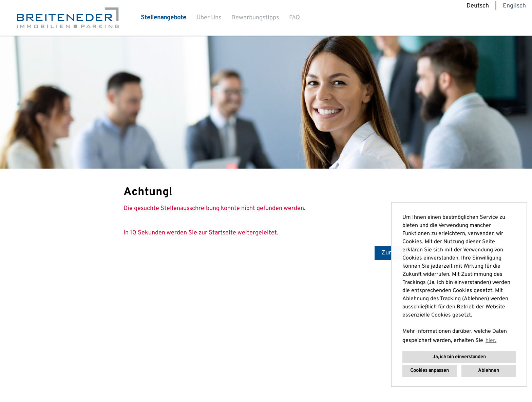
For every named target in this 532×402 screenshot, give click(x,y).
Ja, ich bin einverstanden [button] (459, 357)
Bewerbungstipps (255, 18)
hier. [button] (491, 341)
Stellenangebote (164, 18)
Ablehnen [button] (489, 371)
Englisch (514, 6)
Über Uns (209, 18)
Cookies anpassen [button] (430, 371)
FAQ (294, 18)
